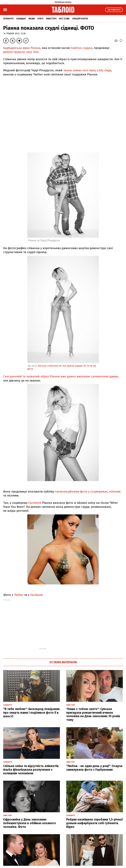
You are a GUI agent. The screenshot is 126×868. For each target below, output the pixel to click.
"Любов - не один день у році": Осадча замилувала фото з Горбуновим (94, 768)
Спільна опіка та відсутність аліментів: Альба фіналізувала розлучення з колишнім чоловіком (31, 770)
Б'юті (40, 19)
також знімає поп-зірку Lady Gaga (87, 70)
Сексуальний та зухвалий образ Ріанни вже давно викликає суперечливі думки (61, 376)
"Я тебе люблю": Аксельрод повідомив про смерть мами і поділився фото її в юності (31, 713)
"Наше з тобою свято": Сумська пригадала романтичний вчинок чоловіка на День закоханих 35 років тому (93, 714)
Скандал (21, 19)
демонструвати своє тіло (21, 52)
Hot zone (64, 19)
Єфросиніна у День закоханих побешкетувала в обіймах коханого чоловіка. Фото (30, 823)
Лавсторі (51, 19)
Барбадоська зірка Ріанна (22, 48)
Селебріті (8, 19)
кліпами (115, 491)
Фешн (32, 19)
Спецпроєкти (80, 19)
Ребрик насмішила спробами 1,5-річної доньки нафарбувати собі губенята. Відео (94, 823)
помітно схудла (81, 48)
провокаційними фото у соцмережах (81, 491)
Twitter (19, 595)
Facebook (35, 503)
